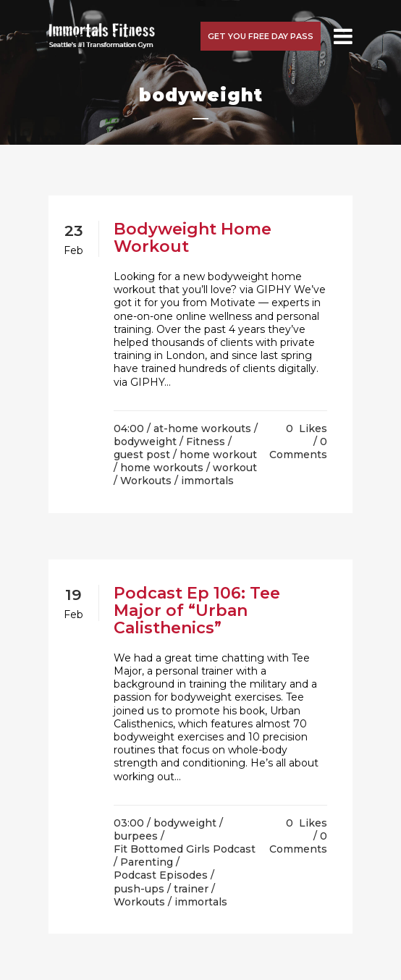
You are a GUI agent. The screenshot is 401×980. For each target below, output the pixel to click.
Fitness (206, 442)
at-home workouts (202, 428)
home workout (218, 455)
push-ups (139, 889)
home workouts (162, 468)
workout (235, 468)
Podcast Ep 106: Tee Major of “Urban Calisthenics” (197, 611)
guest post (142, 455)
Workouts (146, 481)
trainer (191, 889)
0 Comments (298, 448)
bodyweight (145, 442)
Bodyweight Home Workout (193, 238)
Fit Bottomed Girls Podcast (185, 849)
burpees (136, 836)
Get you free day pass (261, 36)
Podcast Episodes (161, 875)
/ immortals (204, 481)
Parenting (147, 862)
